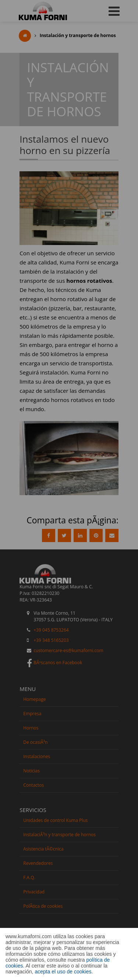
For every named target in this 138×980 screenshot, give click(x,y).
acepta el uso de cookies (63, 972)
